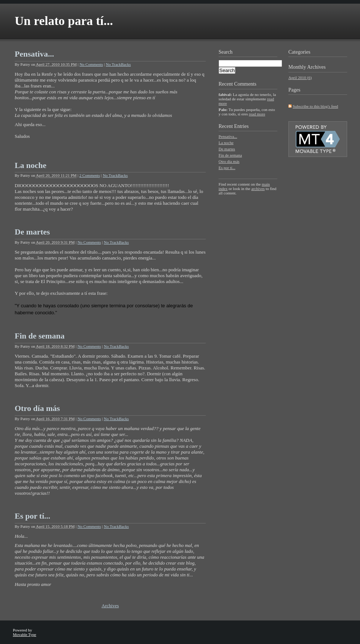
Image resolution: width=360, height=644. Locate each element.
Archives (110, 606)
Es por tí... (33, 516)
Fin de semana (40, 336)
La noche (30, 165)
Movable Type (25, 634)
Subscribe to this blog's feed (316, 106)
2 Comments (90, 175)
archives (258, 189)
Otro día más (37, 408)
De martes (32, 232)
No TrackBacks (118, 64)
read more (257, 114)
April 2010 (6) (300, 78)
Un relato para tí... (64, 21)
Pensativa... (34, 54)
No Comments (91, 64)
